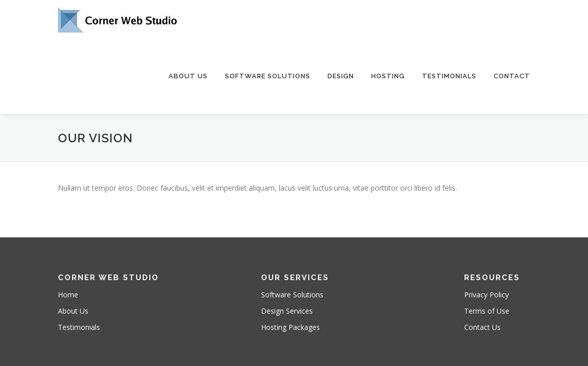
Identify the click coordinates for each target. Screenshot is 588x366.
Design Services (287, 273)
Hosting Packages (290, 289)
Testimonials (449, 76)
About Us (188, 76)
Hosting (388, 76)
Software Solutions (268, 76)
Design (341, 76)
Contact (512, 76)
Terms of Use (487, 273)
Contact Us (482, 289)
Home (68, 256)
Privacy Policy (486, 256)
